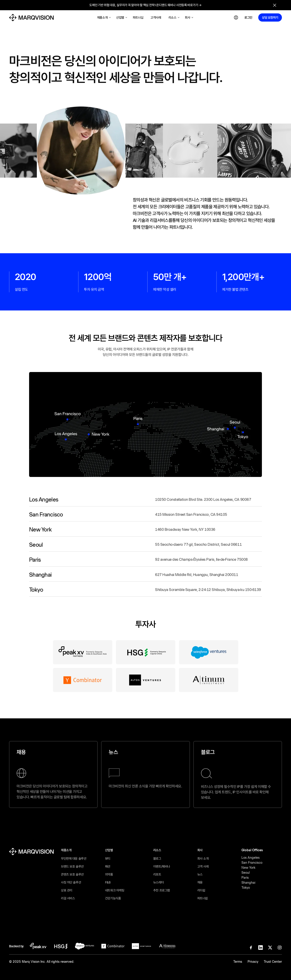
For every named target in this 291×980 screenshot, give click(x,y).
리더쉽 (201, 890)
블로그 (157, 858)
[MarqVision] (31, 18)
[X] (270, 948)
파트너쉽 (203, 898)
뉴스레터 (158, 882)
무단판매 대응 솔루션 (74, 858)
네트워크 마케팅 (115, 890)
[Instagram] (280, 948)
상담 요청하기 (270, 17)
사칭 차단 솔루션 (71, 882)
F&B (108, 882)
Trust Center (273, 962)
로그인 (248, 17)
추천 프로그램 (162, 890)
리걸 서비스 (68, 898)
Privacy (253, 962)
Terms (238, 962)
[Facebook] (251, 948)
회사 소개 (203, 858)
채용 (200, 882)
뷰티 (108, 858)
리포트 (157, 874)
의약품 (109, 874)
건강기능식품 (113, 898)
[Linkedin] (261, 948)
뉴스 (200, 874)
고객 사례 (203, 866)
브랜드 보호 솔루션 (72, 866)
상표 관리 (67, 890)
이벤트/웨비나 (162, 866)
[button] (104, 18)
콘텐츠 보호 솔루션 (72, 874)
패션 (108, 866)
